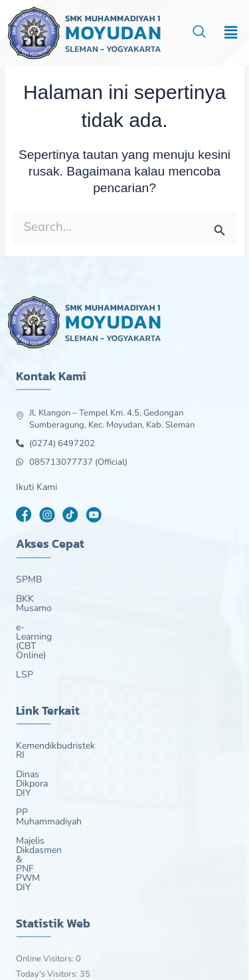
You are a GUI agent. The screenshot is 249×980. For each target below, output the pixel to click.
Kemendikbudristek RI (61, 709)
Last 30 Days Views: (56, 885)
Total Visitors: (43, 900)
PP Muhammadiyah (56, 747)
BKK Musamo (44, 599)
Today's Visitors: (48, 853)
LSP (25, 638)
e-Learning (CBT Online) (66, 618)
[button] (231, 33)
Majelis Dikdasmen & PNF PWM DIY (91, 767)
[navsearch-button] (199, 33)
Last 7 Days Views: (53, 869)
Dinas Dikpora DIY (53, 728)
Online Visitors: (46, 838)
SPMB (29, 580)
